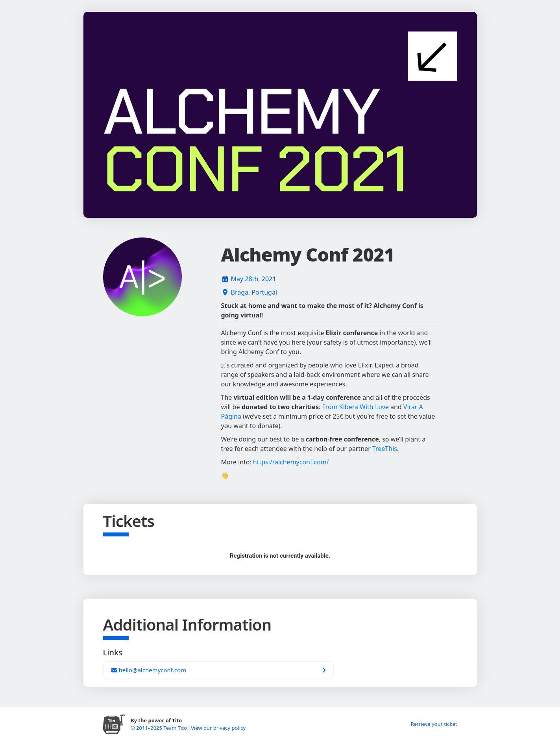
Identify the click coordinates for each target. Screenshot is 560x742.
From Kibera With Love (355, 407)
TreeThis (385, 449)
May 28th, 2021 (254, 279)
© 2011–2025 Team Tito (160, 728)
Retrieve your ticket (434, 724)
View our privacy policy (218, 728)
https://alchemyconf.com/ (291, 462)
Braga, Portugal (254, 292)
